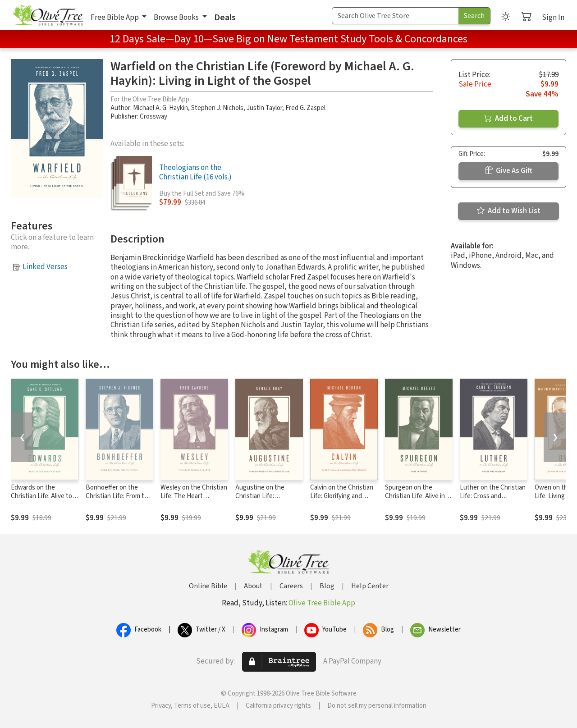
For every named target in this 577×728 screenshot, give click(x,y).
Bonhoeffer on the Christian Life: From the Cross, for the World (119, 496)
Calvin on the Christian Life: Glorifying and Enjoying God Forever (342, 496)
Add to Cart (508, 119)
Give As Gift (509, 171)
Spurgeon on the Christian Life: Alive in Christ (415, 496)
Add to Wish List (509, 211)
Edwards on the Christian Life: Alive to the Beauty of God (41, 496)
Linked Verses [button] (45, 267)
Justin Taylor (264, 108)
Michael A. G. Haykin (160, 108)
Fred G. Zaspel (305, 108)
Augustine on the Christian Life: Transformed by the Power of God (263, 500)
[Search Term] (395, 16)
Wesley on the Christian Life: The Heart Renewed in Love (194, 496)
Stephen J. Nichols (217, 108)
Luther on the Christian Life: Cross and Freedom (493, 496)
